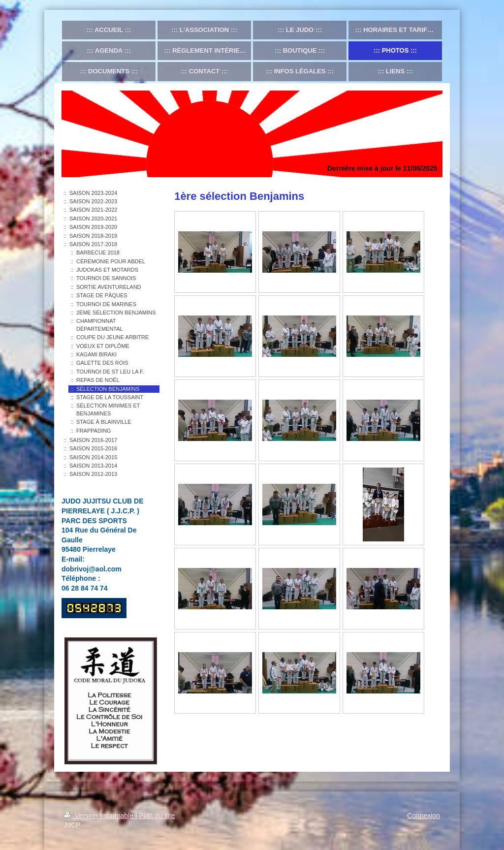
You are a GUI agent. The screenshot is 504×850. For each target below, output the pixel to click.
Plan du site (157, 816)
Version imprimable (100, 816)
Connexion (424, 816)
